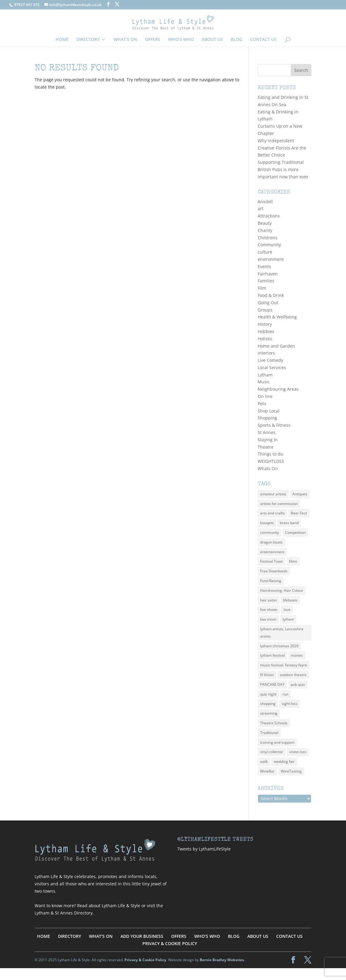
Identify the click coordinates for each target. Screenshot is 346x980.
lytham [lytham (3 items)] (288, 619)
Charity (265, 230)
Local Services (272, 367)
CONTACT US (263, 40)
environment (271, 259)
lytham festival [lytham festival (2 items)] (272, 655)
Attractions (269, 216)
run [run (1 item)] (285, 694)
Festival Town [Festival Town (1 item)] (271, 561)
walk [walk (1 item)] (264, 761)
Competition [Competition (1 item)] (295, 532)
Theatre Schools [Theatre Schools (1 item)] (274, 723)
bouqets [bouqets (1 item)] (267, 523)
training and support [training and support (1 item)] (277, 742)
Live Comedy (270, 360)
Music (264, 382)
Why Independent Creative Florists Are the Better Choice (282, 148)
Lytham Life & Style (121, 906)
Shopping (267, 418)
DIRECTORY (88, 40)
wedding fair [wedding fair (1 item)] (284, 761)
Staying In (268, 440)
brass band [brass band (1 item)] (289, 523)
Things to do (270, 454)
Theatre (266, 447)
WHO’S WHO (181, 40)
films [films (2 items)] (293, 561)
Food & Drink (271, 295)
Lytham (265, 375)
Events (264, 266)
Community (269, 245)
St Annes (267, 432)
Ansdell (265, 202)
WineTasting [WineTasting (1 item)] (291, 771)
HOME (62, 40)
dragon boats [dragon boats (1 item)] (271, 542)
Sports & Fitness (274, 425)
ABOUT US (212, 40)
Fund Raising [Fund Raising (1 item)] (271, 581)
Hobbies (266, 331)
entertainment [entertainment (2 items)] (272, 552)
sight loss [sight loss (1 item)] (290, 704)
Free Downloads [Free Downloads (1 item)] (274, 571)
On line (265, 396)
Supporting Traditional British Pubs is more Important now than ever (283, 169)
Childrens (268, 238)
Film (262, 288)
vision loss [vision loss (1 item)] (298, 752)
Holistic (265, 339)
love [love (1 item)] (287, 610)
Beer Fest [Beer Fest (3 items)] (299, 513)
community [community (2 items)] (270, 532)
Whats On (268, 468)
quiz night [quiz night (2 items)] (268, 694)
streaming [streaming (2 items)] (269, 713)
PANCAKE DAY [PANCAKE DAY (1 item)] (272, 684)
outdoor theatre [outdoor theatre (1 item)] (293, 675)
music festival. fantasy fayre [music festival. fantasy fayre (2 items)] (284, 665)
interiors (266, 353)
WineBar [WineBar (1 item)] (267, 771)
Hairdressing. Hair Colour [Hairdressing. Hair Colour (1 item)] (282, 590)
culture (265, 252)
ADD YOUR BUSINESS (142, 936)
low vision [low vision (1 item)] (268, 619)
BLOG (236, 40)
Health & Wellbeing (277, 317)
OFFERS (153, 40)
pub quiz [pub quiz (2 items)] (298, 684)
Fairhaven (268, 274)
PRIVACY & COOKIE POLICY (170, 943)
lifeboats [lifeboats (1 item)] (290, 600)
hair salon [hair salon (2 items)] (268, 600)
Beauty (265, 223)
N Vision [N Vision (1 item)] (267, 675)
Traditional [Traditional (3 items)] (269, 733)
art (261, 209)
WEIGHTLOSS (271, 461)
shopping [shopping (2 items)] (268, 704)
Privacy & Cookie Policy (145, 960)
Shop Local (269, 411)
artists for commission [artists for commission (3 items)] (279, 504)
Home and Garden (276, 346)
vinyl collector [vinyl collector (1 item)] (272, 752)
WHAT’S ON (125, 40)
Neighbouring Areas (278, 389)
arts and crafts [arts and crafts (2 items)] (272, 513)
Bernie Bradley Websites (222, 960)
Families (266, 281)
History (265, 324)
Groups (265, 310)
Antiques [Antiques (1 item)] (300, 494)
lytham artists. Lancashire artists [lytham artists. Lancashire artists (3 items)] (282, 633)
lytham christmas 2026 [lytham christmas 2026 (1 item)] (279, 646)
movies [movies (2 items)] (297, 655)
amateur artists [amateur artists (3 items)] (273, 494)
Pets (262, 404)
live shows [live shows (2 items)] (269, 610)
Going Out (268, 303)
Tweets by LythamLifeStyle (204, 849)
